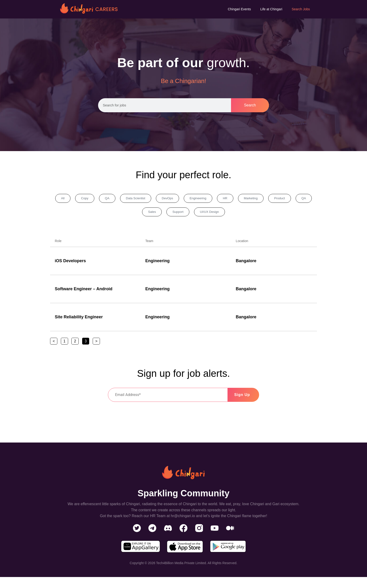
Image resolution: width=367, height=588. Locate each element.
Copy (86, 199)
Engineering (211, 199)
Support (190, 213)
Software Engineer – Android (84, 291)
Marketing (270, 199)
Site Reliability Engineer (79, 319)
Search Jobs (301, 9)
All (61, 199)
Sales (161, 213)
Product (303, 199)
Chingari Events (239, 9)
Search (250, 105)
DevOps (178, 199)
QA (111, 199)
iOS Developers (70, 263)
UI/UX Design (225, 213)
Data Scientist (142, 199)
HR (242, 199)
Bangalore (246, 263)
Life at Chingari (271, 9)
